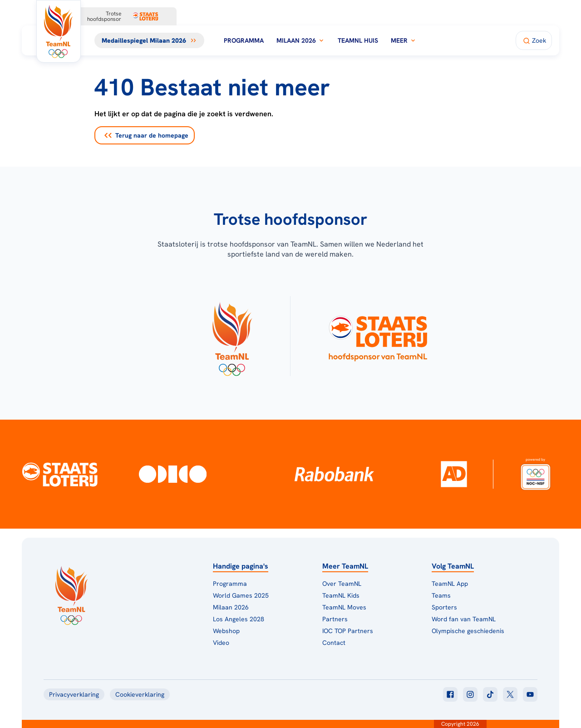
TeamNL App (450, 584)
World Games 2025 (241, 595)
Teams (441, 595)
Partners (335, 619)
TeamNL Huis (358, 40)
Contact (334, 643)
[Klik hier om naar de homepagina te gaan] (59, 31)
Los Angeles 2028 (239, 619)
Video (221, 643)
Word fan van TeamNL (464, 619)
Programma (244, 40)
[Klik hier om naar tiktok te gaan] (490, 694)
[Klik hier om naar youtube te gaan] (530, 694)
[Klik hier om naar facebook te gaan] (450, 694)
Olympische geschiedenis (468, 631)
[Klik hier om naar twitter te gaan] (510, 694)
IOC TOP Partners (348, 631)
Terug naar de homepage (146, 135)
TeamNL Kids (341, 595)
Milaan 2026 (301, 40)
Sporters (444, 607)
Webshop (226, 631)
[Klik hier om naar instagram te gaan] (470, 694)
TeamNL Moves (344, 607)
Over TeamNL (342, 584)
